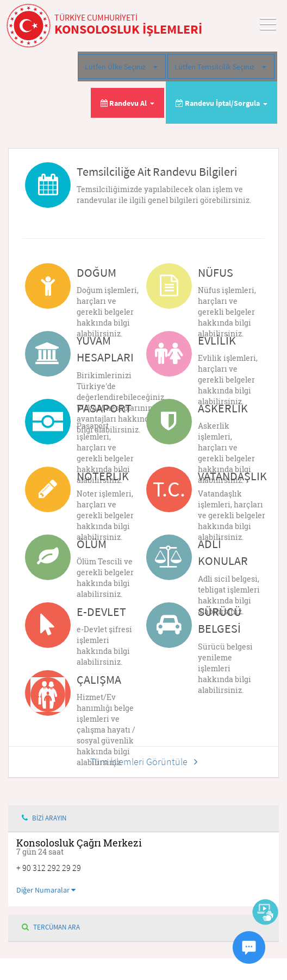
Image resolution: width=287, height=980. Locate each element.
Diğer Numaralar (46, 890)
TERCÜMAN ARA (51, 927)
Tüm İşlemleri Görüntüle (144, 762)
